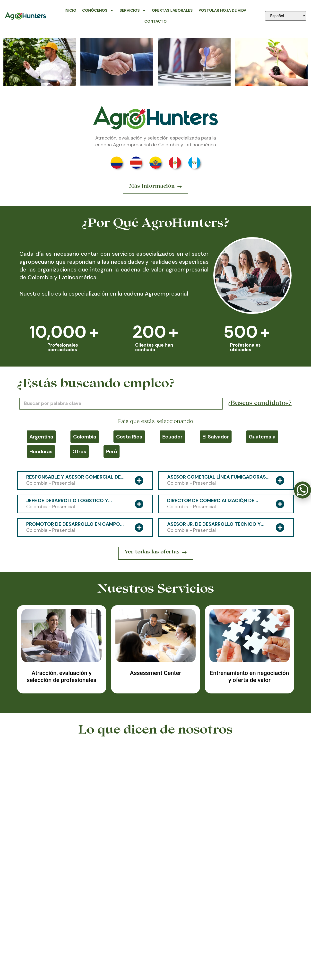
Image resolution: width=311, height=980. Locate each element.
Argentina (41, 437)
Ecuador (172, 437)
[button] (152, 859)
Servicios (133, 10)
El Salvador (216, 437)
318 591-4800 (155, 954)
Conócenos (98, 10)
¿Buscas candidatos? (259, 404)
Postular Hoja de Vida (222, 10)
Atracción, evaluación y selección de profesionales (62, 677)
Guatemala (262, 437)
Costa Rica (129, 437)
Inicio (70, 10)
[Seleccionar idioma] (286, 16)
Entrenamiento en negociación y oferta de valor (250, 677)
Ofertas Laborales (172, 10)
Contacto (155, 21)
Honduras (41, 451)
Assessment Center (155, 673)
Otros (79, 451)
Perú (112, 451)
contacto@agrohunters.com (248, 954)
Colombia (85, 437)
